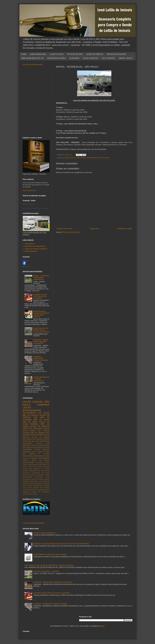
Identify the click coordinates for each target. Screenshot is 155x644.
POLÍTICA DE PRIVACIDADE (33, 65)
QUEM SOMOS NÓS (38, 54)
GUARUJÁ (26, 433)
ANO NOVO (41, 471)
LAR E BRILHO (30, 244)
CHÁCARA (37, 450)
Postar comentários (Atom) (71, 232)
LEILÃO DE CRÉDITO (95, 54)
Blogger (102, 626)
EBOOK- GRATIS (126, 58)
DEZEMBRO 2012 (44, 464)
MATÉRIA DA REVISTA (39, 454)
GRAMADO (26, 481)
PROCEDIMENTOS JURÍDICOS (33, 439)
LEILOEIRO (46, 467)
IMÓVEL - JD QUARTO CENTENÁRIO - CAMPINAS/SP (41, 278)
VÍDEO (36, 494)
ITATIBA (40, 467)
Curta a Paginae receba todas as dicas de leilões (35, 208)
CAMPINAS (43, 405)
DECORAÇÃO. (27, 479)
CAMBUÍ (47, 462)
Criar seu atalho (27, 266)
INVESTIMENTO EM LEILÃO (36, 413)
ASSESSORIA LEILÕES (56, 58)
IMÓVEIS (39, 443)
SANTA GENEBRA (33, 488)
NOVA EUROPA (27, 486)
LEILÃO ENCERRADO (29, 483)
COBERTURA (39, 477)
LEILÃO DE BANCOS (40, 426)
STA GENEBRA (45, 488)
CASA (34, 452)
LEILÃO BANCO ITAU (32, 431)
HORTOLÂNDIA (28, 443)
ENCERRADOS (45, 441)
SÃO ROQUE (33, 490)
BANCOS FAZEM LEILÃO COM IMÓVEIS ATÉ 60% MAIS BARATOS (41, 314)
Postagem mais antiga (124, 229)
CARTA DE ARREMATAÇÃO (31, 464)
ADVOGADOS (33, 471)
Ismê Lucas (26, 260)
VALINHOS (41, 435)
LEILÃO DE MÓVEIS (40, 460)
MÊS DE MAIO (30, 422)
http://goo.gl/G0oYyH (29, 190)
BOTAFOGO (26, 475)
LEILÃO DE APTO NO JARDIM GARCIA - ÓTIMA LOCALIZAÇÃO (41, 330)
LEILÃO (34, 435)
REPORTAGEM (27, 456)
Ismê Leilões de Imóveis (29, 204)
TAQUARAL (40, 490)
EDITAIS (25, 467)
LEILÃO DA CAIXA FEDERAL (36, 423)
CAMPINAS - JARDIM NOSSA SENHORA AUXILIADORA (41, 342)
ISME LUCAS (32, 467)
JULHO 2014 (36, 445)
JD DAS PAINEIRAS (44, 481)
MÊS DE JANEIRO (38, 433)
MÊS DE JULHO (41, 420)
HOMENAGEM (33, 481)
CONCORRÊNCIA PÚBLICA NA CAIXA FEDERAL (50, 554)
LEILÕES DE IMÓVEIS (41, 437)
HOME (24, 54)
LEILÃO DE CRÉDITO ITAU (36, 416)
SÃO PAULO (105, 158)
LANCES (46, 428)
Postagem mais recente (64, 229)
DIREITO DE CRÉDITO (38, 479)
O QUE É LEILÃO (56, 54)
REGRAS (25, 469)
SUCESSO (26, 490)
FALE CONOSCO (108, 58)
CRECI (48, 477)
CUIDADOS (40, 452)
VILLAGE (25, 494)
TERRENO (46, 439)
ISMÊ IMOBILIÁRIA (31, 251)
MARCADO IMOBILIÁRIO (43, 483)
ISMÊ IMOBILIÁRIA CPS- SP (32, 58)
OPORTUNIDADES (29, 462)
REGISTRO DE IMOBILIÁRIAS (35, 246)
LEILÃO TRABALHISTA (35, 428)
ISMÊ (24, 428)
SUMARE (46, 431)
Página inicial (95, 229)
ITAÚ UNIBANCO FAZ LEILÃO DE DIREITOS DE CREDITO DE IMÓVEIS (49, 565)
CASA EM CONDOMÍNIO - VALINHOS (46, 571)
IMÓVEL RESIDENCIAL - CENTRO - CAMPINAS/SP (41, 379)
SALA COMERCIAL (35, 469)
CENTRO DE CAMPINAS (37, 475)
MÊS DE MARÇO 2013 (94, 158)
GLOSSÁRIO (74, 58)
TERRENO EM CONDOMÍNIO (40, 492)
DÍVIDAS (47, 479)
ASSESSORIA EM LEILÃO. (41, 473)
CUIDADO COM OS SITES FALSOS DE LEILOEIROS (40, 296)
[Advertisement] (94, 224)
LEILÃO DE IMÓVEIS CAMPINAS (36, 249)
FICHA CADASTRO (91, 58)
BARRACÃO (40, 462)
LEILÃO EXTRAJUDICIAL (32, 409)
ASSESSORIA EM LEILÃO (31, 441)
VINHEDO (31, 494)
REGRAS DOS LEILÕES (116, 54)
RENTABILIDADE (38, 486)
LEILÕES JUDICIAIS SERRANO (44, 533)
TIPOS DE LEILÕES (75, 54)
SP (43, 469)
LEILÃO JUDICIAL (70, 158)
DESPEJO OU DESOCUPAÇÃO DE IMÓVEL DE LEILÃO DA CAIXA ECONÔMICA (61, 544)
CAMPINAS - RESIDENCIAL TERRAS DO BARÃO (41, 359)
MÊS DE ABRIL (81, 158)
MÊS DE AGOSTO (31, 415)
